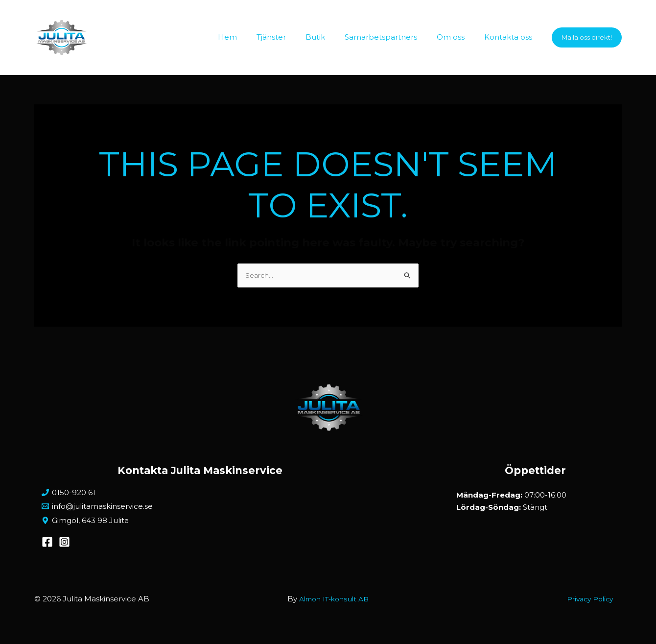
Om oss (458, 37)
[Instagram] (64, 550)
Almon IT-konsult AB (334, 607)
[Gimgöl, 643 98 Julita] (200, 527)
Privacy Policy (597, 607)
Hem (254, 37)
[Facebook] (47, 550)
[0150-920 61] (200, 495)
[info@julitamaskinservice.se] (200, 511)
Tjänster (293, 37)
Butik (332, 37)
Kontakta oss (511, 37)
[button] (587, 37)
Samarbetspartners (393, 37)
